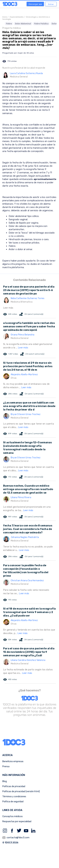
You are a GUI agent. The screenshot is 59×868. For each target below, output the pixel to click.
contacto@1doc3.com (16, 838)
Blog (5, 781)
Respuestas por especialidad (17, 821)
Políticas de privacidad (14, 786)
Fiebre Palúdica (41, 24)
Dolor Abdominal (23, 24)
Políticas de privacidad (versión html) (21, 791)
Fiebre (9, 24)
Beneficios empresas (13, 761)
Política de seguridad (13, 802)
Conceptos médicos (13, 816)
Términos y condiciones (14, 797)
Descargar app (35, 4)
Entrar (51, 4)
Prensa (6, 766)
